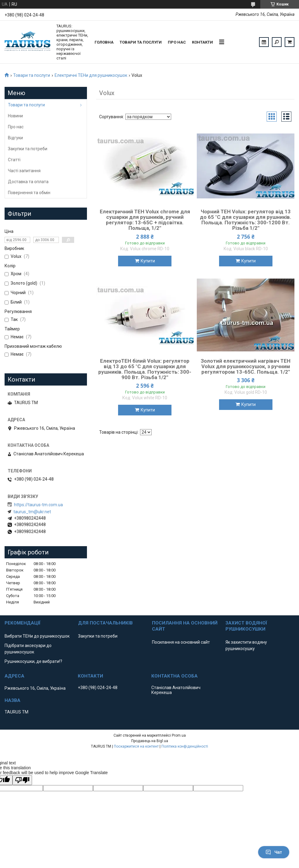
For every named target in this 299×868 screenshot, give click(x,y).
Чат (274, 852)
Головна (104, 42)
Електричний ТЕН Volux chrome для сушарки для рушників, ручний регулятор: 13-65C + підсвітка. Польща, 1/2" (145, 220)
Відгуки (15, 138)
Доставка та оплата (28, 182)
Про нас (177, 42)
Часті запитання (24, 171)
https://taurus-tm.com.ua (38, 505)
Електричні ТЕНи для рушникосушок (91, 75)
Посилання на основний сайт (181, 642)
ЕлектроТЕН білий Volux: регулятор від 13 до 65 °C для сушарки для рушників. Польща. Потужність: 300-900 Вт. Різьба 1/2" (145, 369)
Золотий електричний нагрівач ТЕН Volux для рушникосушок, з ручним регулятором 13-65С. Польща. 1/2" (246, 366)
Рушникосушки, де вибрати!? (33, 661)
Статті (14, 160)
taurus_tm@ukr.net (32, 512)
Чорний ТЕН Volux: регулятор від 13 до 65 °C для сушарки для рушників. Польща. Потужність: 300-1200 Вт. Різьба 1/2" (246, 220)
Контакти (202, 42)
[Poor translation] (22, 780)
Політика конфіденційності (185, 746)
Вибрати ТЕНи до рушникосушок (37, 636)
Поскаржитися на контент (136, 746)
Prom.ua (179, 735)
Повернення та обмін (29, 193)
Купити (148, 261)
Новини (15, 116)
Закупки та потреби (28, 149)
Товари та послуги (141, 42)
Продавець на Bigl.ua (150, 741)
